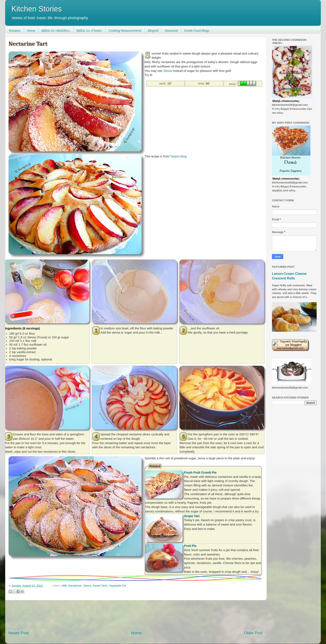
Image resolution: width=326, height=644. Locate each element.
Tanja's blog (178, 156)
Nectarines (75, 586)
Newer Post (19, 633)
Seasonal (171, 31)
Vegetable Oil (117, 586)
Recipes (15, 31)
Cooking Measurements (125, 31)
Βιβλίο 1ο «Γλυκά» (89, 31)
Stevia (167, 71)
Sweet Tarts (100, 586)
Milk (64, 586)
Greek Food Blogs (197, 31)
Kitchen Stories (37, 9)
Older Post (253, 633)
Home (31, 31)
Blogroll (153, 31)
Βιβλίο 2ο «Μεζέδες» (56, 31)
